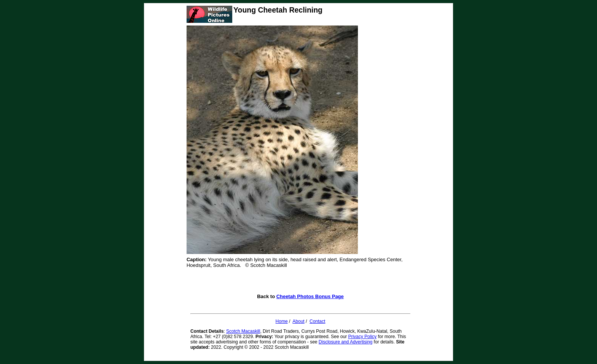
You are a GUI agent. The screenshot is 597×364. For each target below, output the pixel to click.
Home (282, 321)
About (298, 321)
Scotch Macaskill (243, 331)
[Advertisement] (300, 282)
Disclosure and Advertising (346, 342)
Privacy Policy (362, 337)
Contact (317, 321)
